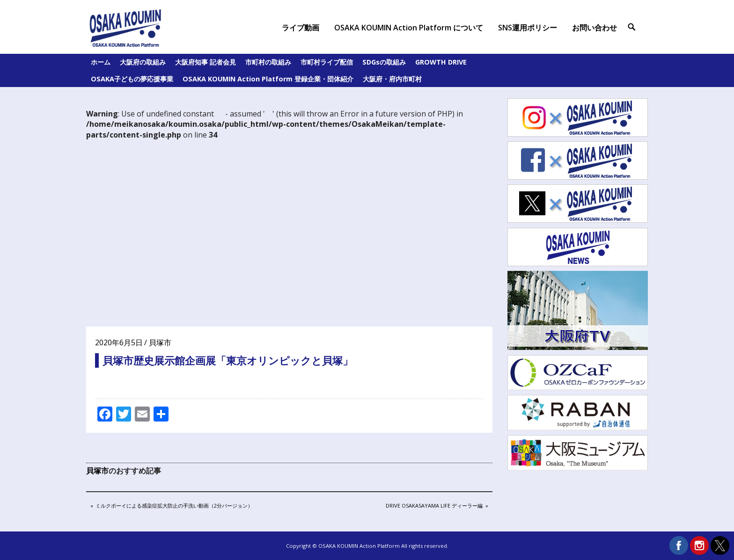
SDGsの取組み (384, 62)
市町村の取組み (268, 62)
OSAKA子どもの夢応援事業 (132, 79)
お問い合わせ (595, 28)
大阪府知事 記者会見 (206, 62)
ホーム (101, 62)
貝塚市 (160, 342)
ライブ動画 (301, 28)
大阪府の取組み (143, 62)
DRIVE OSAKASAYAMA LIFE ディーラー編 (434, 506)
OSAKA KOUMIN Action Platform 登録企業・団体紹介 (268, 79)
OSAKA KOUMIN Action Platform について (409, 28)
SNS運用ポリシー (528, 28)
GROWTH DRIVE (441, 62)
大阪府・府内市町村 (392, 79)
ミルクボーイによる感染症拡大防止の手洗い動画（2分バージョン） (174, 506)
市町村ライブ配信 (327, 62)
